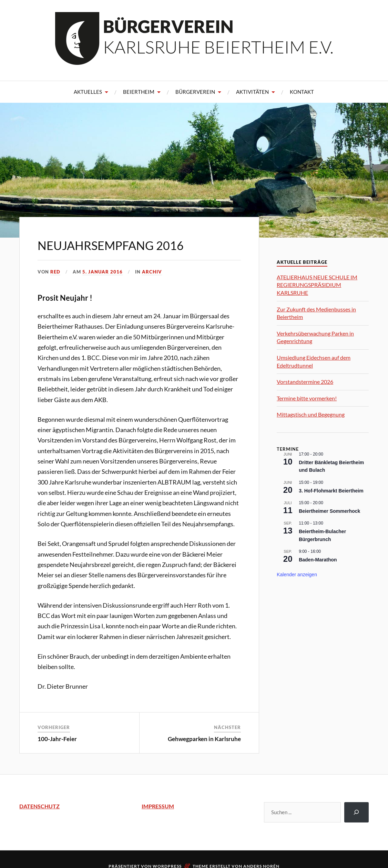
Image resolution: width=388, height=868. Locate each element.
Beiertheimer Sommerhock (329, 511)
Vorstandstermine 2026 (305, 382)
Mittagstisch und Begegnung (311, 414)
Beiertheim (139, 92)
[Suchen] (356, 812)
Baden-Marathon (318, 560)
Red (55, 272)
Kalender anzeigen (297, 575)
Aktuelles (88, 92)
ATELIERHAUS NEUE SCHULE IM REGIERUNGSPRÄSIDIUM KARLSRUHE (317, 285)
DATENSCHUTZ (39, 806)
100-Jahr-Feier (57, 739)
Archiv (152, 272)
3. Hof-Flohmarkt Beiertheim (331, 491)
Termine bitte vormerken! (307, 398)
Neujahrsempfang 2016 (111, 245)
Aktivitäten (252, 92)
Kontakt (302, 92)
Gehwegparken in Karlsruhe (204, 739)
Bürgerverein (195, 92)
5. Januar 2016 (103, 272)
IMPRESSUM (158, 806)
